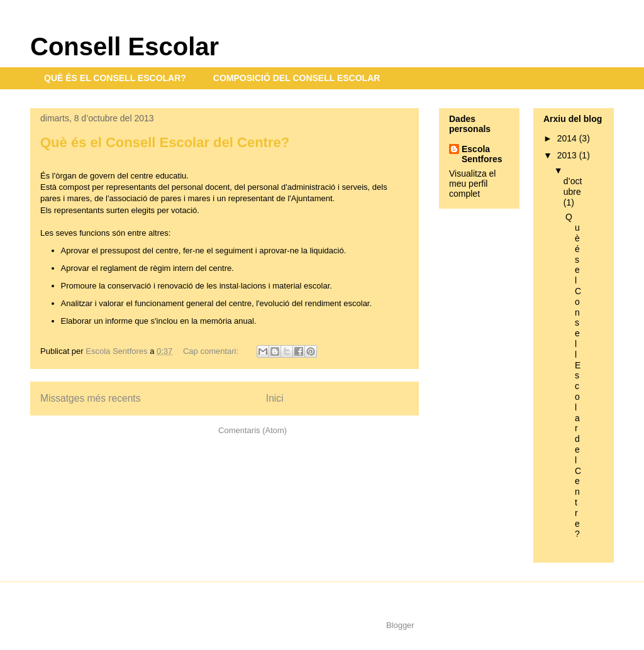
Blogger (400, 625)
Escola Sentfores (482, 154)
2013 (568, 155)
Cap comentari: (212, 351)
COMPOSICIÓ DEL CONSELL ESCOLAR (297, 78)
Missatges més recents (90, 398)
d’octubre (573, 186)
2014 (568, 138)
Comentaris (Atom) (253, 430)
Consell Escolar (125, 47)
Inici (275, 398)
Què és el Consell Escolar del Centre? (165, 142)
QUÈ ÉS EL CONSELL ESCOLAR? (115, 78)
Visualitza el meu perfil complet (472, 184)
